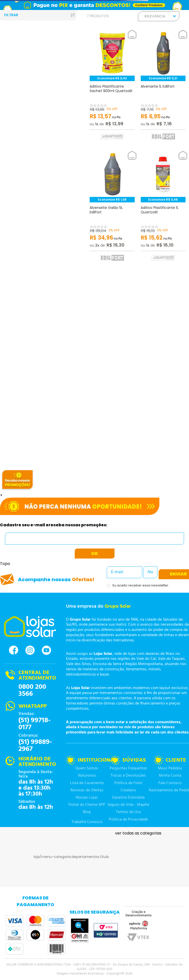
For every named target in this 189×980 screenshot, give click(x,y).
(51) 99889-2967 (35, 746)
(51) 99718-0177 (34, 724)
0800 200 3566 (32, 691)
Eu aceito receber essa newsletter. (141, 586)
